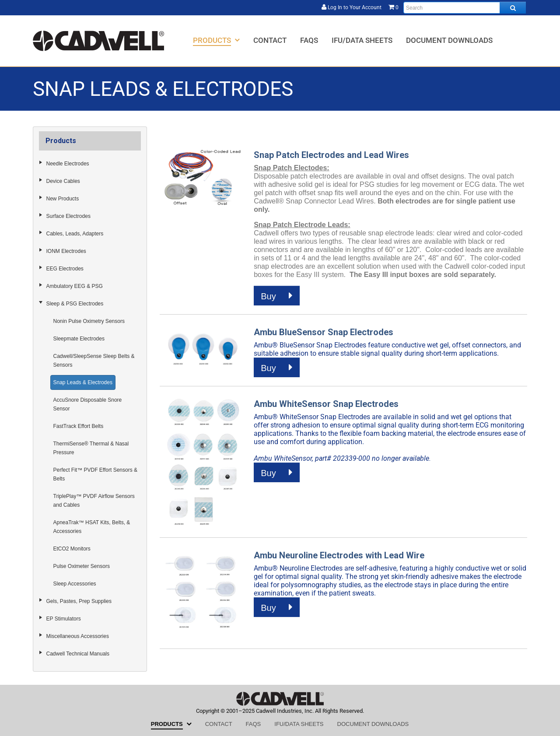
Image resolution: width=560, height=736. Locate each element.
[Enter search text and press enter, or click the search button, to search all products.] (465, 8)
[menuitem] (216, 40)
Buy (277, 296)
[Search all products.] (513, 8)
